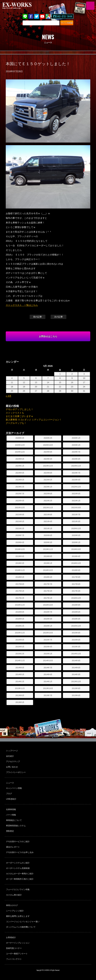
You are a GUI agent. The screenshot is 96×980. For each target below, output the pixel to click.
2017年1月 (48, 598)
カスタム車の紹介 (14, 895)
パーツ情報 (11, 815)
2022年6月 (48, 494)
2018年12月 (76, 563)
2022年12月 (76, 487)
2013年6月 (76, 695)
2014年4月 (48, 674)
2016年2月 (20, 626)
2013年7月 (48, 695)
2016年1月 (48, 626)
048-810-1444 (64, 16)
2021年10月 (76, 508)
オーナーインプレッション (18, 943)
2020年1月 (76, 542)
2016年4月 (48, 619)
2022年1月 (76, 501)
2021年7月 (76, 515)
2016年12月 (76, 598)
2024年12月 (20, 452)
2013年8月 (20, 695)
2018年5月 (20, 577)
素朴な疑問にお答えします (18, 916)
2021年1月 (48, 528)
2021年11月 (48, 508)
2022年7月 (20, 494)
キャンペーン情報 (14, 788)
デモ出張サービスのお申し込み (20, 852)
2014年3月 (76, 674)
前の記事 (38, 317)
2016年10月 (48, 605)
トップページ (12, 751)
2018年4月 (48, 577)
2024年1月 (20, 466)
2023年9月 (20, 473)
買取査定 (10, 831)
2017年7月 (48, 584)
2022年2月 (48, 501)
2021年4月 (48, 521)
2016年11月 (20, 605)
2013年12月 (76, 681)
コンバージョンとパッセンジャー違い (23, 922)
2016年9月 (76, 605)
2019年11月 (48, 549)
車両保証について (14, 820)
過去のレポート (13, 847)
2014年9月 (76, 661)
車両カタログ (12, 905)
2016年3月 (76, 619)
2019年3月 (20, 563)
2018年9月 (76, 570)
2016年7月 (48, 612)
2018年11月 (20, 570)
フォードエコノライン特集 (18, 889)
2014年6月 (76, 668)
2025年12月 (20, 445)
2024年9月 (48, 452)
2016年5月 (20, 619)
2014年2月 (20, 681)
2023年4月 (76, 480)
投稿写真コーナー (14, 948)
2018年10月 (48, 570)
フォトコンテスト (14, 959)
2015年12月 (76, 626)
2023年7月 (76, 473)
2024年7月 (76, 452)
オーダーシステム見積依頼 (18, 868)
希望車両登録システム (16, 826)
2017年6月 (76, 584)
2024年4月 (48, 459)
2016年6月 (76, 612)
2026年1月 (76, 438)
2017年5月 (20, 591)
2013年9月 (76, 688)
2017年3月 (76, 591)
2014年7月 (48, 668)
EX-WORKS (22, 6)
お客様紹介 (11, 937)
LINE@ (25, 16)
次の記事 (58, 317)
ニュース (10, 783)
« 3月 (8, 396)
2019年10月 (76, 549)
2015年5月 (20, 647)
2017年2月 (20, 598)
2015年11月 (20, 633)
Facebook (31, 16)
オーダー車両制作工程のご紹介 (20, 879)
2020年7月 (20, 535)
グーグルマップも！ (16, 423)
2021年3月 (76, 521)
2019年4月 (76, 556)
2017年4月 (48, 591)
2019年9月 (20, 556)
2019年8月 (48, 556)
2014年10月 (48, 661)
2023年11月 (76, 466)
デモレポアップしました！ (19, 409)
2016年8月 (20, 612)
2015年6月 (76, 640)
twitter (37, 16)
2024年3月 (76, 459)
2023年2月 (20, 487)
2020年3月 (48, 542)
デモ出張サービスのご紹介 (18, 842)
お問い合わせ (12, 767)
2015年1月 (48, 654)
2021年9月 (20, 515)
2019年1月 (48, 563)
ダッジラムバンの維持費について (21, 927)
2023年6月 (20, 480)
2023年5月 (48, 480)
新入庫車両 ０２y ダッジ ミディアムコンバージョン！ (34, 420)
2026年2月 (48, 438)
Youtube (42, 16)
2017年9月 (76, 577)
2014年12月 (76, 654)
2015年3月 (76, 647)
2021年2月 (20, 528)
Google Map (48, 16)
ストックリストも (15, 413)
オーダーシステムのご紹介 (18, 863)
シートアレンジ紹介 (15, 911)
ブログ (9, 794)
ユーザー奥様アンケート (17, 954)
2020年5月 (76, 535)
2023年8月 (48, 473)
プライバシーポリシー (16, 772)
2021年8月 (48, 515)
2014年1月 (48, 681)
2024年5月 (20, 459)
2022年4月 (20, 501)
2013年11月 (20, 688)
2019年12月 (20, 549)
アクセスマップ (13, 762)
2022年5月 (76, 494)
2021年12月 (20, 508)
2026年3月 (20, 438)
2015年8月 (20, 640)
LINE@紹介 (11, 799)
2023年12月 (48, 466)
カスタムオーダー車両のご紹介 (20, 874)
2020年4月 (20, 542)
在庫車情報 (11, 809)
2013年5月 (20, 702)
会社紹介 (10, 756)
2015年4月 (48, 647)
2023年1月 (48, 487)
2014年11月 (20, 661)
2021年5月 (20, 521)
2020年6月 (48, 535)
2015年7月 (48, 640)
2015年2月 (20, 654)
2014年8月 (20, 668)
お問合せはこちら (48, 336)
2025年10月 (48, 445)
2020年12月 (76, 528)
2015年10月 (48, 633)
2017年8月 (20, 584)
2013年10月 (48, 688)
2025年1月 (76, 445)
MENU (90, 6)
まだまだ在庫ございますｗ (19, 416)
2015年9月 (76, 633)
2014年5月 (20, 674)
